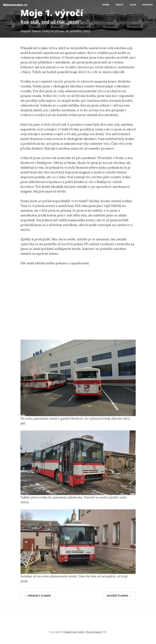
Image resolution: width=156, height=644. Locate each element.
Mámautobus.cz (15, 5)
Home (106, 5)
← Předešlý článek (38, 596)
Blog (133, 5)
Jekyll (81, 632)
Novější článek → (119, 596)
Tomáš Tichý (70, 632)
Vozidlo (148, 5)
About (120, 5)
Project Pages (94, 632)
